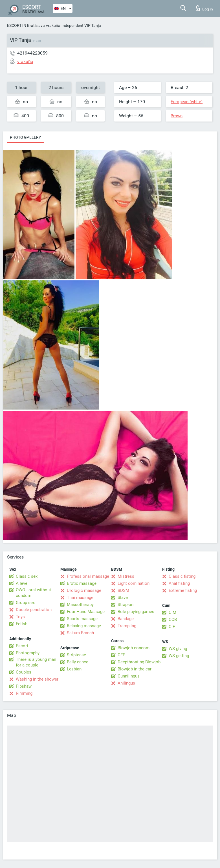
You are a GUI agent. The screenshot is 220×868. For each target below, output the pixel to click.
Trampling (127, 626)
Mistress (126, 576)
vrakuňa (53, 25)
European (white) (187, 102)
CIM (172, 612)
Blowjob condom (134, 648)
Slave (123, 598)
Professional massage (88, 576)
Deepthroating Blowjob (139, 662)
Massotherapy (80, 605)
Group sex (25, 603)
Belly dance (78, 662)
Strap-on (126, 605)
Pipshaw (24, 686)
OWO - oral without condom (33, 593)
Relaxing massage (84, 626)
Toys (20, 617)
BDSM (123, 590)
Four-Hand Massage (86, 612)
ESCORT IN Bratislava (26, 25)
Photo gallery (25, 137)
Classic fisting (182, 576)
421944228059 (32, 53)
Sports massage (82, 619)
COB (173, 620)
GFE (121, 655)
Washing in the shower (37, 679)
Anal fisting (179, 583)
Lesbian (74, 669)
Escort (22, 646)
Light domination (134, 583)
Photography (28, 653)
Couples (24, 672)
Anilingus (126, 683)
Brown (177, 116)
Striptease (76, 655)
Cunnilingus (129, 676)
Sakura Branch (80, 633)
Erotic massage (82, 583)
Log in (204, 8)
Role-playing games (136, 612)
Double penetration (34, 610)
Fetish (22, 624)
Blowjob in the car (135, 669)
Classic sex (27, 576)
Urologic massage (84, 590)
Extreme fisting (183, 590)
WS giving (178, 649)
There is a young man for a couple (36, 662)
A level (22, 583)
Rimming (24, 693)
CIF (172, 627)
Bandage (126, 619)
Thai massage (80, 598)
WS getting (179, 656)
